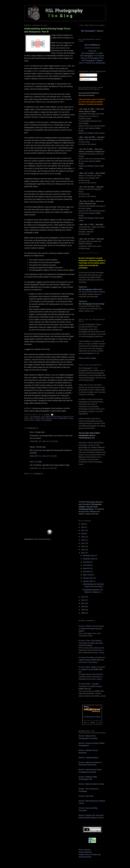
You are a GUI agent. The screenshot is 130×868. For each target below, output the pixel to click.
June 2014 (87, 565)
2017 (83, 543)
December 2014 (89, 556)
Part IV (28, 408)
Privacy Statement (85, 852)
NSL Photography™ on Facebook (92, 56)
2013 (83, 597)
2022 (83, 527)
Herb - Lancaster (93, 684)
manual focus (52, 419)
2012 (83, 600)
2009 (83, 610)
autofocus (64, 66)
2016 (83, 546)
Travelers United (96, 447)
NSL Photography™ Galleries (92, 31)
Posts (83, 75)
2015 (83, 550)
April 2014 (87, 572)
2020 (83, 534)
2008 (83, 613)
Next (86, 723)
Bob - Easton (91, 667)
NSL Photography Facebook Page (92, 304)
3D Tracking (36, 417)
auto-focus (57, 417)
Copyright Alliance (92, 758)
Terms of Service (85, 850)
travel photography (44, 420)
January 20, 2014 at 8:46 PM (43, 468)
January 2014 (88, 581)
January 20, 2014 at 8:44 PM (43, 456)
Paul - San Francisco (94, 641)
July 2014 (87, 562)
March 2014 (87, 575)
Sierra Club (89, 796)
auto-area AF (47, 417)
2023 (83, 524)
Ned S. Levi (34, 462)
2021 (83, 530)
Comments (85, 79)
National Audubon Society (95, 784)
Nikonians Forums (85, 457)
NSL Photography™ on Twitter (92, 53)
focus (71, 38)
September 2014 (89, 559)
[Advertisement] (91, 483)
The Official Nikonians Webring (92, 717)
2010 (83, 606)
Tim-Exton (90, 657)
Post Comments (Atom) (42, 539)
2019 (83, 537)
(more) (102, 653)
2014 (83, 553)
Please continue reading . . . (89, 358)
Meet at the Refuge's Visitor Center (92, 133)
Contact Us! (92, 51)
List (99, 723)
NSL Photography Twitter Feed (90, 289)
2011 (83, 603)
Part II (36, 71)
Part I (28, 66)
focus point (40, 419)
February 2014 (88, 578)
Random (93, 723)
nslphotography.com (87, 438)
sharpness (63, 419)
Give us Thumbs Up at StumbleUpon (92, 63)
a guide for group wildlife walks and (91, 660)
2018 (83, 540)
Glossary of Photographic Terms (92, 58)
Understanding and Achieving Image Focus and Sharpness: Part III (47, 30)
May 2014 (87, 568)
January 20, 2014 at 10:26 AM (44, 441)
